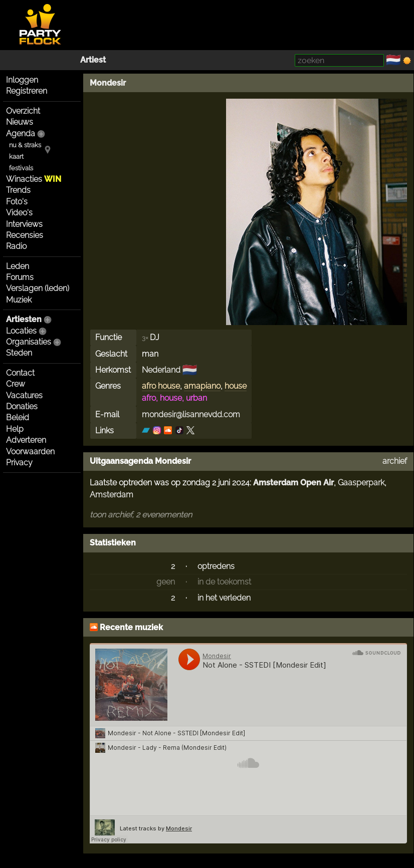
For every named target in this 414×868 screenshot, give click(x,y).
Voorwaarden (30, 452)
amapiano (202, 386)
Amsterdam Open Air (293, 483)
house (236, 386)
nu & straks (25, 145)
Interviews (24, 224)
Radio (16, 246)
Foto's (17, 202)
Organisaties (29, 342)
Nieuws (20, 122)
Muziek (19, 300)
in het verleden (224, 598)
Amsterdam (112, 495)
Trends (18, 190)
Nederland (161, 370)
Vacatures (24, 395)
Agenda (21, 133)
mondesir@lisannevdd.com (191, 414)
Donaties (22, 406)
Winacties (34, 179)
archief (395, 461)
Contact (20, 373)
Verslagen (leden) (38, 288)
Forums (20, 277)
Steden (19, 353)
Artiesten (24, 319)
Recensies (25, 235)
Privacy (19, 463)
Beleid (18, 417)
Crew (16, 384)
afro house (161, 386)
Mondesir (108, 83)
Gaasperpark (361, 483)
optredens (216, 566)
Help (15, 429)
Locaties (21, 331)
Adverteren (26, 440)
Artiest (93, 60)
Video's (19, 213)
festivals (21, 168)
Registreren (27, 91)
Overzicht (23, 111)
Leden (18, 266)
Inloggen (22, 80)
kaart (16, 157)
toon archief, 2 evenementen (141, 515)
